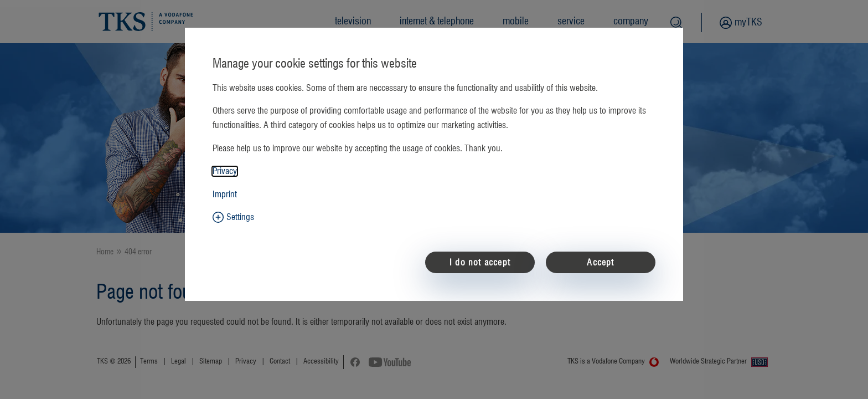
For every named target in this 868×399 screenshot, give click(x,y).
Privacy (225, 171)
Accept (600, 263)
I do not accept (480, 263)
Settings (240, 217)
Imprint (225, 195)
